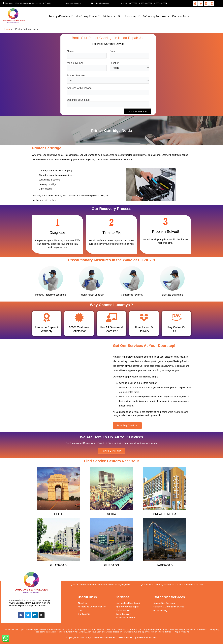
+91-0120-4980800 (153, 585)
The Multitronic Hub (147, 637)
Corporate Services (74, 3)
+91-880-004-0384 (193, 585)
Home (7, 29)
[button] (127, 426)
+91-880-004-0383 (173, 585)
